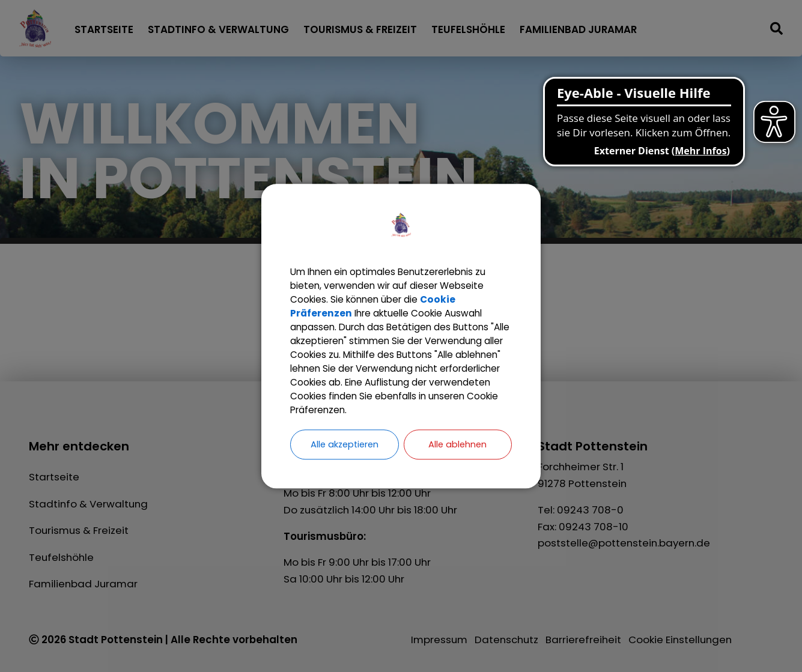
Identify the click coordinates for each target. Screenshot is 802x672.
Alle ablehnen (458, 454)
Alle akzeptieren (344, 454)
